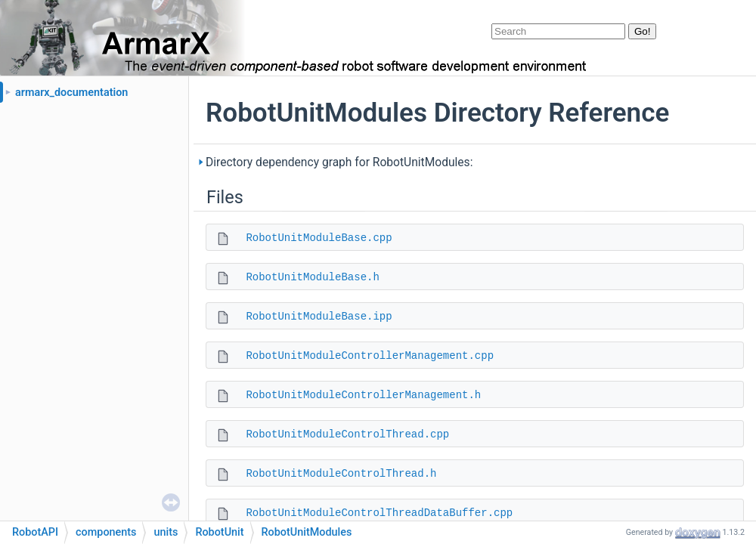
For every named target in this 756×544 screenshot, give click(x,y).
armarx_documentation (71, 93)
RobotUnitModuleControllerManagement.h (363, 395)
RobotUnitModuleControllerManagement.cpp (370, 356)
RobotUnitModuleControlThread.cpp (347, 434)
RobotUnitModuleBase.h (312, 277)
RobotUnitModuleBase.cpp (319, 238)
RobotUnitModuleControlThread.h (341, 474)
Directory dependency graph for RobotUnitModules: (339, 162)
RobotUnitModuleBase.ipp (319, 317)
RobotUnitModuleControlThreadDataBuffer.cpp (379, 513)
